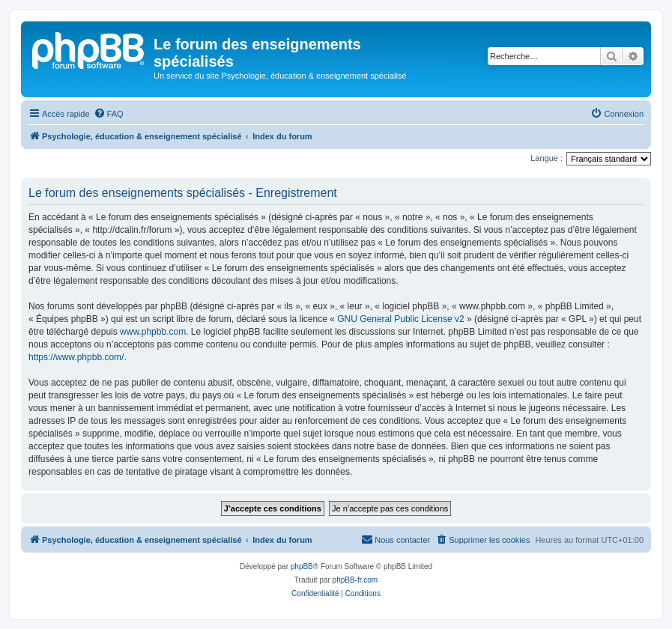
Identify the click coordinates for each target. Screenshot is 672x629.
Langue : (547, 158)
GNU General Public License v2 (400, 319)
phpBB (302, 566)
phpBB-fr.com (355, 580)
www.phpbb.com (153, 332)
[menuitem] (109, 114)
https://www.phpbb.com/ (76, 357)
